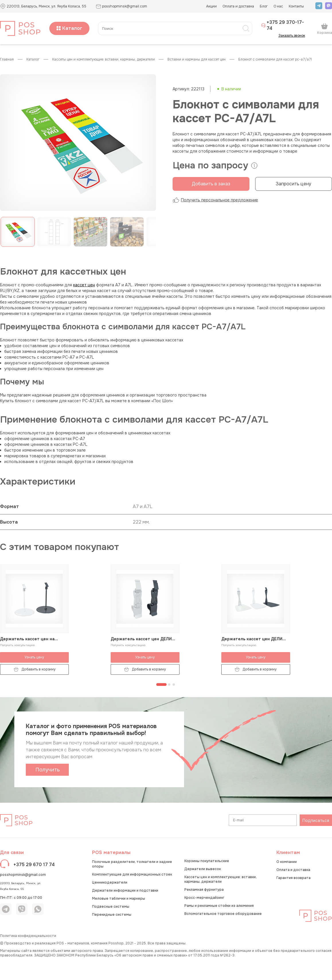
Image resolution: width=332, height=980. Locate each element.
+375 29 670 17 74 (34, 865)
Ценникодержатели (110, 882)
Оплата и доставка (238, 6)
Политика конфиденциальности (28, 936)
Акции (211, 6)
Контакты (296, 6)
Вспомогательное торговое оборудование (223, 914)
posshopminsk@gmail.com (23, 875)
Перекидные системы (112, 915)
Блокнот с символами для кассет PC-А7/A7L (275, 60)
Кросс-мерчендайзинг (204, 898)
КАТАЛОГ (33, 60)
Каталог (69, 28)
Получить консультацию (17, 645)
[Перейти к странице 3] (174, 685)
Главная (7, 60)
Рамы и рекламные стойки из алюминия (219, 906)
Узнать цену (34, 657)
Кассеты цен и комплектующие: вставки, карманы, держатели (103, 60)
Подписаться (316, 820)
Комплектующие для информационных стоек (132, 874)
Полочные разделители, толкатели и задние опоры (132, 864)
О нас (278, 6)
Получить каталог (47, 771)
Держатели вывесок (203, 869)
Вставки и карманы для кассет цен (197, 60)
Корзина (325, 29)
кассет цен (84, 285)
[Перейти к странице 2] (169, 685)
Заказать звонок (293, 36)
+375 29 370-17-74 (282, 25)
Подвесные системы (111, 907)
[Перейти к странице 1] (161, 685)
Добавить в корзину (35, 669)
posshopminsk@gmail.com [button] (121, 6)
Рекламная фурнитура (204, 890)
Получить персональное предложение (215, 200)
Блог (264, 6)
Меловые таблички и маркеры (119, 899)
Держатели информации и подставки (125, 890)
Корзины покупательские (207, 861)
